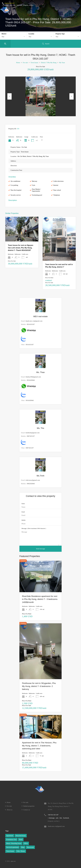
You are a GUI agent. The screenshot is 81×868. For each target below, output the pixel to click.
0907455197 (31, 436)
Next (72, 96)
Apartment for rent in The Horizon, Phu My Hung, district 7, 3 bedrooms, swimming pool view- (39, 746)
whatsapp (6, 5)
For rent (9, 806)
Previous (9, 96)
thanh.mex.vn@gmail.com (34, 321)
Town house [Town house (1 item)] (10, 851)
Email (23, 512)
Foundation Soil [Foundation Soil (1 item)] (11, 839)
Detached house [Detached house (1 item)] (21, 836)
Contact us (27, 810)
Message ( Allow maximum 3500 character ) (34, 528)
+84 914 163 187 (9, 3)
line (14, 5)
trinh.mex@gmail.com (33, 480)
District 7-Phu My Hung (49, 63)
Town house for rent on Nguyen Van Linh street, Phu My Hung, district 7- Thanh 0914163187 (21, 248)
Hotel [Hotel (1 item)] (21, 839)
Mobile (24, 520)
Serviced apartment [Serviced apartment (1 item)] (12, 847)
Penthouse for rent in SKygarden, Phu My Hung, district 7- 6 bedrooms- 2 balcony (39, 686)
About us (10, 810)
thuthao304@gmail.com (33, 377)
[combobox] (13, 37)
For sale (25, 63)
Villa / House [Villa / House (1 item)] (21, 851)
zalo (11, 5)
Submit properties (29, 806)
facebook (19, 5)
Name (23, 504)
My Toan (62, 63)
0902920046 (31, 484)
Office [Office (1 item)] (26, 843)
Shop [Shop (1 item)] (23, 847)
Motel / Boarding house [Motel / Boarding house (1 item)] (14, 843)
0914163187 (31, 324)
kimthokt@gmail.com (33, 433)
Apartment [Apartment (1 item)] (10, 836)
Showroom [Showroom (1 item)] (30, 847)
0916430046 (31, 380)
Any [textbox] (3, 37)
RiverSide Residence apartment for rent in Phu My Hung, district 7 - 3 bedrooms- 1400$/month (40, 599)
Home (18, 63)
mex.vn (13, 861)
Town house (34, 63)
